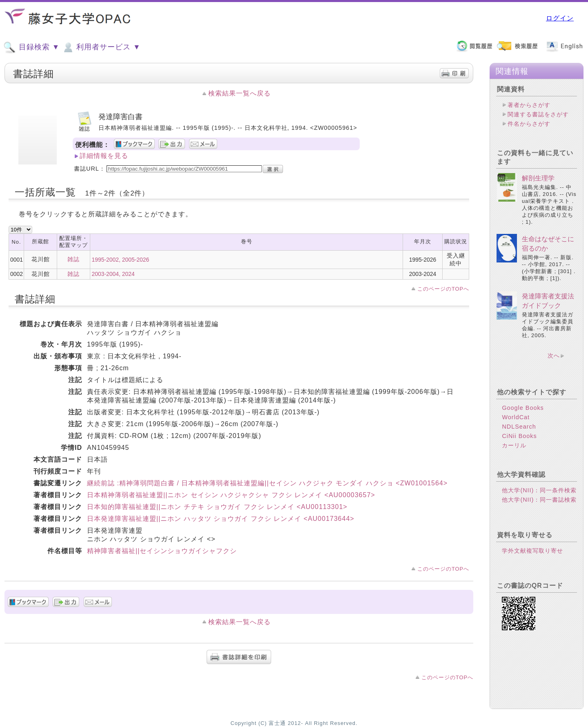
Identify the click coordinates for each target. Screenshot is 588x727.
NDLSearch (519, 427)
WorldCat (516, 417)
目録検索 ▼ (31, 47)
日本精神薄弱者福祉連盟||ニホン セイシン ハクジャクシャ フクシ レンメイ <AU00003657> (231, 495)
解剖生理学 (538, 178)
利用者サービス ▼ (101, 47)
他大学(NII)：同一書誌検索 (539, 500)
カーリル (514, 445)
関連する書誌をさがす (538, 114)
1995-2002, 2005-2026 (120, 260)
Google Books (523, 408)
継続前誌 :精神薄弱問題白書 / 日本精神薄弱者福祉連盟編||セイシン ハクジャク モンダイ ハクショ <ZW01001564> (267, 483)
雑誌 (73, 259)
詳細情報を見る (104, 156)
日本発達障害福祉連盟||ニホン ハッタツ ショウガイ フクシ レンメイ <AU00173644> (221, 519)
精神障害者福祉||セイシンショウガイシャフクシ (162, 551)
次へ (554, 356)
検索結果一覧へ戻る (239, 93)
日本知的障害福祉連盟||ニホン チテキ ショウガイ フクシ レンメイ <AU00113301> (217, 507)
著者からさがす (529, 105)
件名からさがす (529, 124)
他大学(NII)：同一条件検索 (539, 490)
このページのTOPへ (443, 289)
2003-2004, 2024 (113, 274)
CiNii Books (519, 436)
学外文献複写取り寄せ (532, 551)
